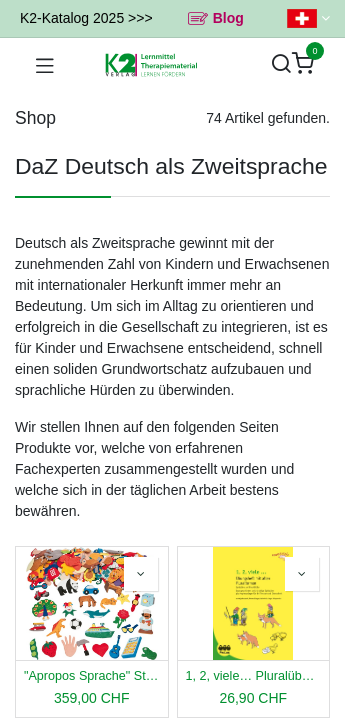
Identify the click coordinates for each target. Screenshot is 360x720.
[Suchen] (281, 64)
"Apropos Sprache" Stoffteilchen (92, 676)
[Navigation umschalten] (45, 65)
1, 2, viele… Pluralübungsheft (254, 676)
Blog (228, 18)
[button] (141, 574)
